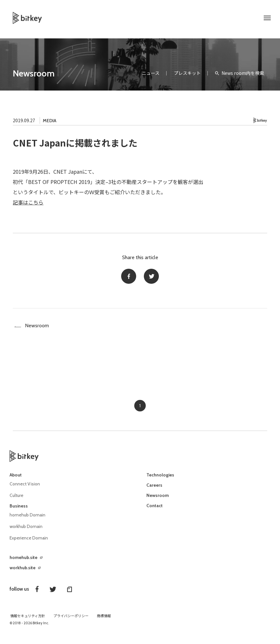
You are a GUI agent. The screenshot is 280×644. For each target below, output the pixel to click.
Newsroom (34, 73)
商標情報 (104, 619)
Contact (155, 510)
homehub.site (23, 561)
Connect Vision (25, 489)
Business (19, 510)
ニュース (151, 73)
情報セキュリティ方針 (28, 619)
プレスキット (187, 73)
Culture (16, 500)
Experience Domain (29, 541)
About (16, 480)
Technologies (160, 480)
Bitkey (260, 120)
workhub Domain (26, 530)
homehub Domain (28, 519)
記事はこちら (28, 202)
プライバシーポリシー (71, 619)
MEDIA (50, 121)
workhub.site (23, 571)
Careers (154, 490)
